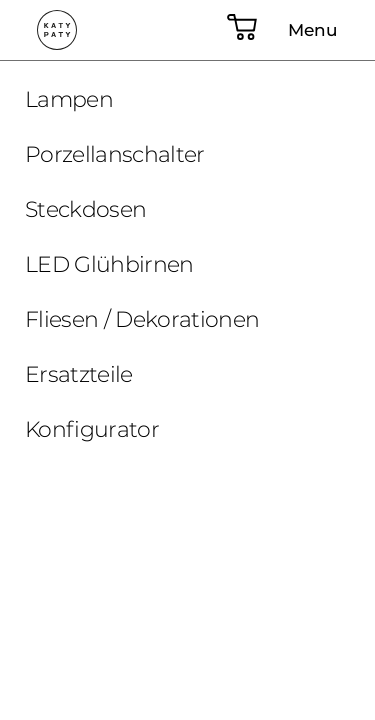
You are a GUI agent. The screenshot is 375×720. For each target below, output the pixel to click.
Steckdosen (85, 209)
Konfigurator (92, 429)
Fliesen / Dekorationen (142, 319)
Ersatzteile (79, 374)
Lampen (69, 99)
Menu (313, 30)
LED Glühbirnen (109, 264)
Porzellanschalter (115, 154)
